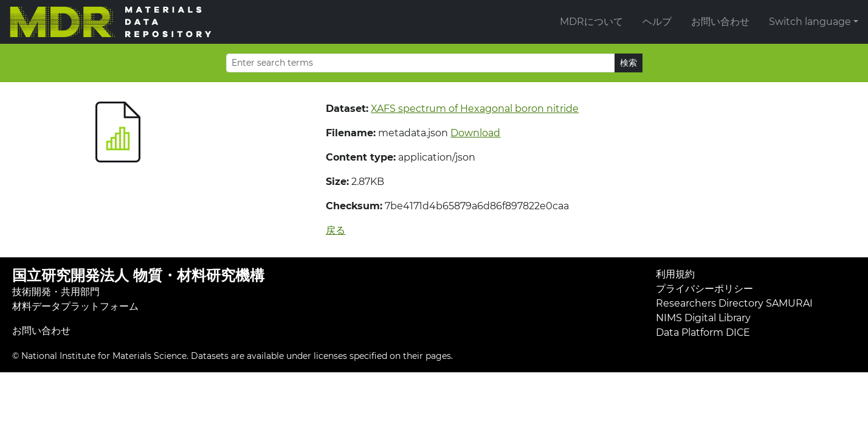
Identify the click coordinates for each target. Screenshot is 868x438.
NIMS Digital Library (703, 318)
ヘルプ (657, 22)
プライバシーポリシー (704, 289)
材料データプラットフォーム (75, 306)
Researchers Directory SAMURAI (734, 303)
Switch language (810, 22)
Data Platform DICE (703, 332)
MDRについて (591, 22)
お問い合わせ (720, 22)
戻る (336, 230)
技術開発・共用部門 (56, 292)
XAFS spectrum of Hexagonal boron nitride (475, 109)
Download (475, 133)
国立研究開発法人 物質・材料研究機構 (138, 275)
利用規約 (675, 274)
